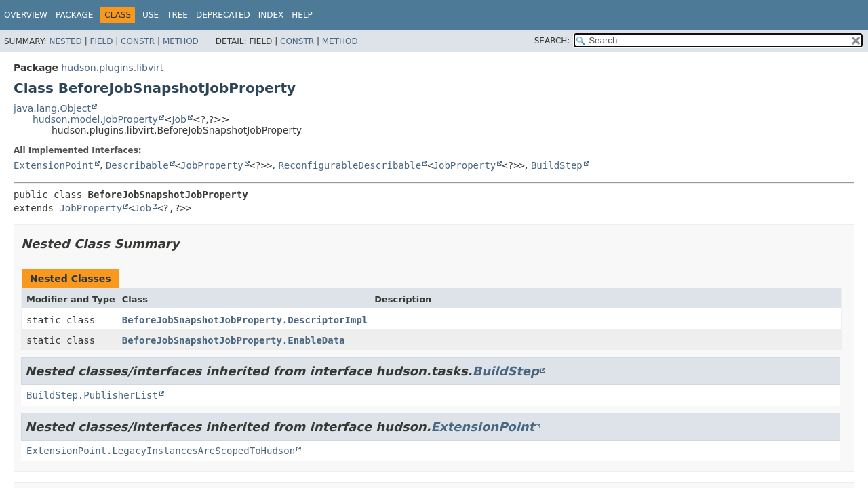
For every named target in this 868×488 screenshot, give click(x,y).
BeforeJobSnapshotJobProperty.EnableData (234, 340)
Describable (137, 165)
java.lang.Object (52, 108)
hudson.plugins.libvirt (112, 68)
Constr (138, 41)
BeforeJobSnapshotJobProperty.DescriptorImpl (245, 320)
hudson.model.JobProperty (95, 119)
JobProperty (212, 165)
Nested (65, 41)
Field (101, 41)
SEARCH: (552, 41)
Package (74, 15)
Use (151, 15)
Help (302, 15)
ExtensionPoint (54, 165)
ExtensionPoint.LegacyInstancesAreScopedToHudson (161, 451)
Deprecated (223, 15)
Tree (177, 15)
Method (181, 41)
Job (179, 119)
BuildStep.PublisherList (92, 395)
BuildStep (557, 165)
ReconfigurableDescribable (350, 165)
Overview (26, 15)
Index (271, 15)
